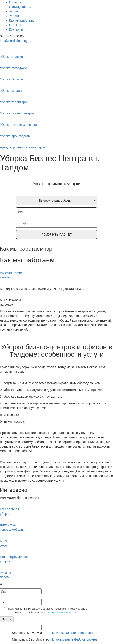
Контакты (16, 29)
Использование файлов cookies (74, 639)
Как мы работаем (22, 20)
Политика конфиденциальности (74, 633)
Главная (15, 2)
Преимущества (20, 7)
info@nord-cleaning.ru (16, 41)
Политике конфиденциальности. (58, 612)
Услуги (14, 16)
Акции (14, 11)
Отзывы (15, 25)
